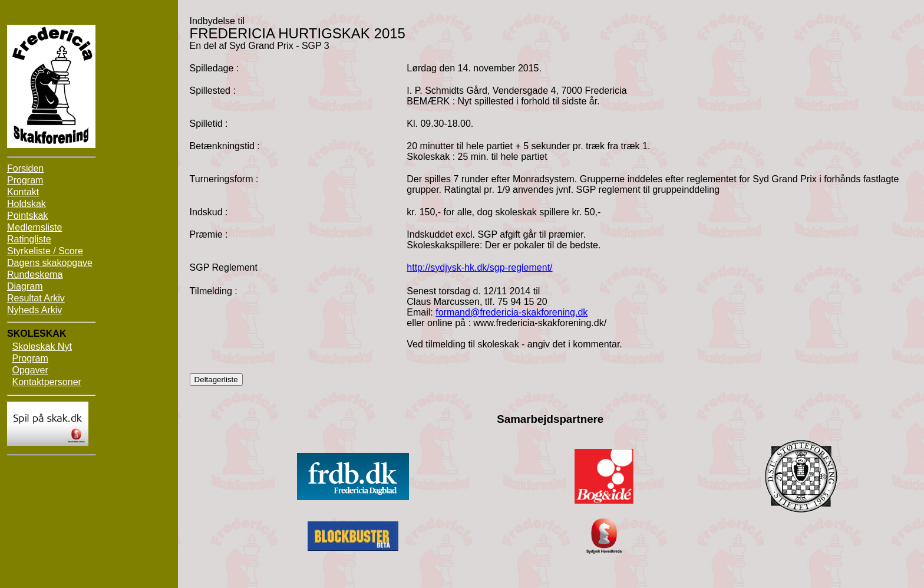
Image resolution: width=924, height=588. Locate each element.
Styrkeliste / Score (45, 251)
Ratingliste (29, 239)
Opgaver (30, 370)
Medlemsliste (34, 227)
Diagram (25, 286)
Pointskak (27, 216)
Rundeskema (35, 275)
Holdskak (27, 204)
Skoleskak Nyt (42, 346)
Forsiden (25, 168)
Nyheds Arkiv (34, 310)
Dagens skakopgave (50, 263)
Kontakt (23, 192)
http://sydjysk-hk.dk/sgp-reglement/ (479, 267)
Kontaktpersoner (46, 382)
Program (25, 180)
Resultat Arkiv (36, 298)
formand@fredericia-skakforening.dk (511, 312)
